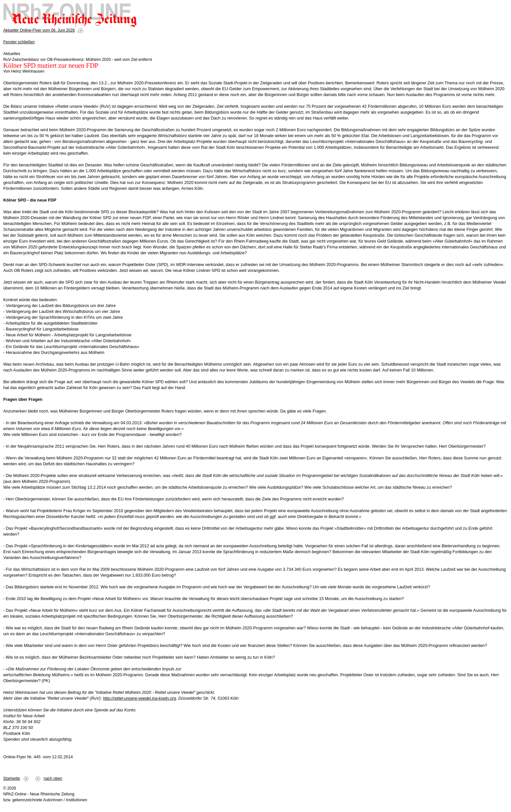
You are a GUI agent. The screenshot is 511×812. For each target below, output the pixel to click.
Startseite (12, 778)
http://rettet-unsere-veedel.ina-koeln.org (139, 698)
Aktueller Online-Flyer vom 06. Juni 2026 (39, 30)
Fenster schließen (19, 42)
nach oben (53, 778)
